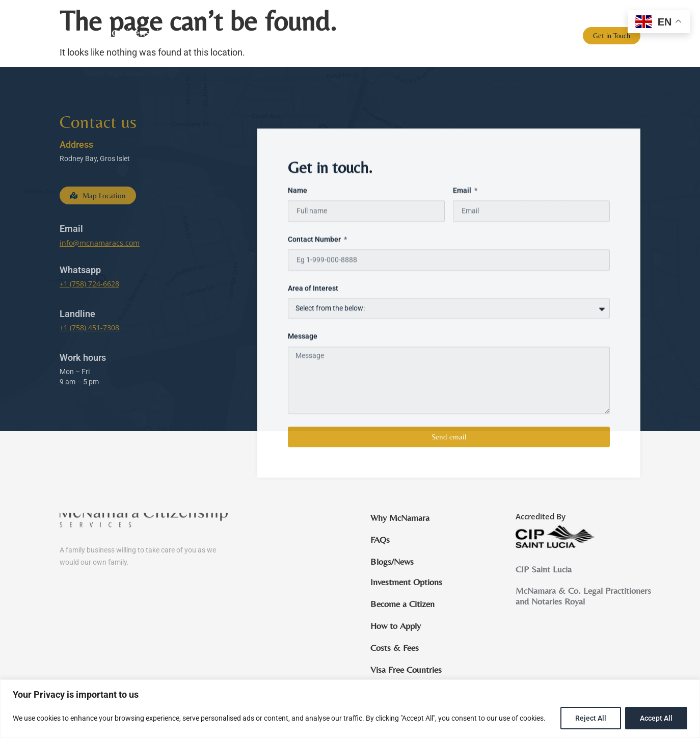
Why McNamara (396, 36)
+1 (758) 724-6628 (89, 284)
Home (255, 36)
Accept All (656, 718)
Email (463, 241)
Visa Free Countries (406, 670)
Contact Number (315, 290)
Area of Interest (313, 339)
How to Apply (396, 626)
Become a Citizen (402, 604)
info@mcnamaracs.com (100, 243)
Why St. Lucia (457, 36)
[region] (350, 709)
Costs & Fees (395, 648)
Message (303, 387)
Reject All (591, 718)
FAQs (502, 36)
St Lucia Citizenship (318, 36)
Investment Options (406, 582)
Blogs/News (544, 36)
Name (298, 241)
